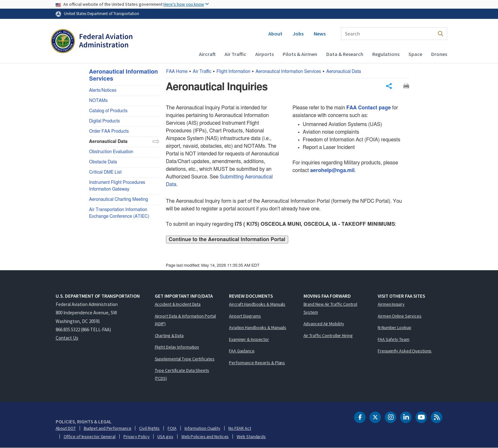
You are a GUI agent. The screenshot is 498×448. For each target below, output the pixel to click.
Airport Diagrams (245, 316)
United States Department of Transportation (102, 13)
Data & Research (345, 54)
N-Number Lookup (395, 327)
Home (177, 72)
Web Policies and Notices (205, 436)
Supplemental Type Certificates (185, 359)
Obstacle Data (103, 162)
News (320, 34)
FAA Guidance (242, 351)
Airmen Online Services (400, 316)
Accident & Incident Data (178, 304)
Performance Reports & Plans (257, 363)
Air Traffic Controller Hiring (328, 335)
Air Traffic (235, 54)
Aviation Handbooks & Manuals (258, 327)
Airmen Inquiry (391, 304)
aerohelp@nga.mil (332, 170)
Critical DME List (106, 172)
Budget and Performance (108, 428)
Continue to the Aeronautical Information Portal (227, 240)
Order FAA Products (109, 131)
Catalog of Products (108, 111)
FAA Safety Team (394, 339)
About (275, 34)
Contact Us (67, 338)
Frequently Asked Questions (405, 351)
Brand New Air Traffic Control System (330, 308)
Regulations (386, 54)
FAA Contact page (369, 108)
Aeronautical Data (344, 72)
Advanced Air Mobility (324, 324)
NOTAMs (99, 101)
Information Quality (202, 428)
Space (415, 54)
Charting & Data (169, 335)
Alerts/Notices (103, 90)
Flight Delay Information (177, 347)
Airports (265, 54)
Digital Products (105, 121)
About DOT (66, 428)
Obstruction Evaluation (111, 152)
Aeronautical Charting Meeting (119, 200)
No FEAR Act (240, 428)
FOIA (172, 428)
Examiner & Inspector (249, 339)
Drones (439, 54)
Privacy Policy (137, 436)
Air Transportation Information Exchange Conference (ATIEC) (119, 213)
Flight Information (233, 72)
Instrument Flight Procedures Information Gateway (117, 186)
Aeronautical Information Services (288, 72)
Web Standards (251, 436)
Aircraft (207, 54)
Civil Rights (149, 428)
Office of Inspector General (90, 436)
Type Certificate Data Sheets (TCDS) (182, 374)
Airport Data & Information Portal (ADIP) (186, 320)
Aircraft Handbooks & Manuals (257, 304)
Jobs (298, 34)
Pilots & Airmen (300, 54)
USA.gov (165, 436)
